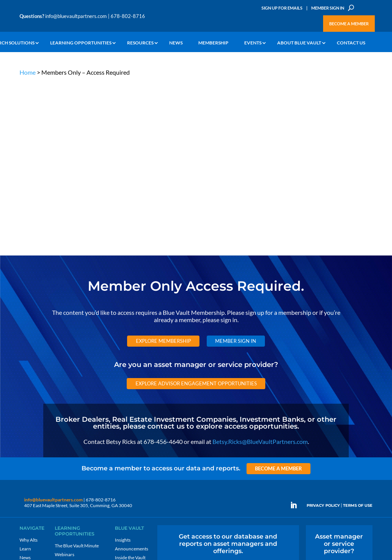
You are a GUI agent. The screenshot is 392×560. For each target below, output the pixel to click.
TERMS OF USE (358, 332)
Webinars (65, 381)
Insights (123, 366)
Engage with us (339, 395)
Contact (28, 437)
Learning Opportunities (81, 43)
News (176, 43)
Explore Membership (163, 167)
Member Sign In (328, 8)
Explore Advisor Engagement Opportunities (196, 210)
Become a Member (349, 24)
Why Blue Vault (35, 428)
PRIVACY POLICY (323, 332)
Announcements (131, 375)
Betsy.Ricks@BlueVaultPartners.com (260, 268)
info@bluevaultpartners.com (76, 16)
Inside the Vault (130, 384)
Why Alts (29, 366)
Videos (62, 399)
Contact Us (351, 43)
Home (28, 72)
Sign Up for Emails (282, 8)
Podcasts (64, 390)
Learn (25, 375)
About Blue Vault (299, 43)
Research (29, 393)
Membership (213, 43)
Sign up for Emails (322, 491)
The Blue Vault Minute (77, 372)
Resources (140, 43)
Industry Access (35, 402)
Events (253, 43)
